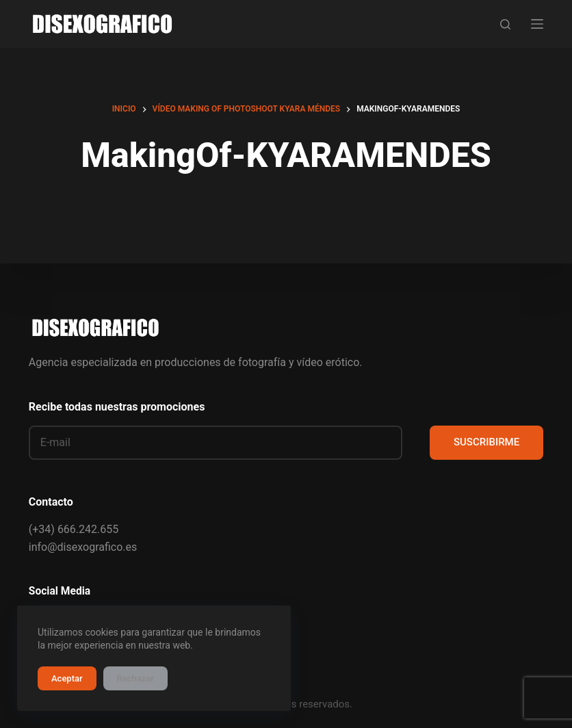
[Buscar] (505, 24)
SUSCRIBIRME (486, 442)
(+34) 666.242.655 (74, 529)
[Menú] (537, 24)
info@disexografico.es (83, 547)
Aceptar (67, 678)
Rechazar (135, 678)
